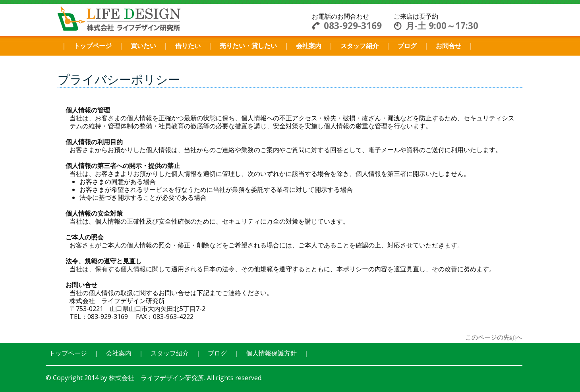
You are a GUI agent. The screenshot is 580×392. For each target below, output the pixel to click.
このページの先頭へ (494, 337)
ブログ (407, 46)
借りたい (188, 46)
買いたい (143, 46)
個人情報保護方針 (271, 353)
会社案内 (309, 46)
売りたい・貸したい (248, 46)
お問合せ (449, 46)
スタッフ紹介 (360, 46)
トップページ (93, 46)
